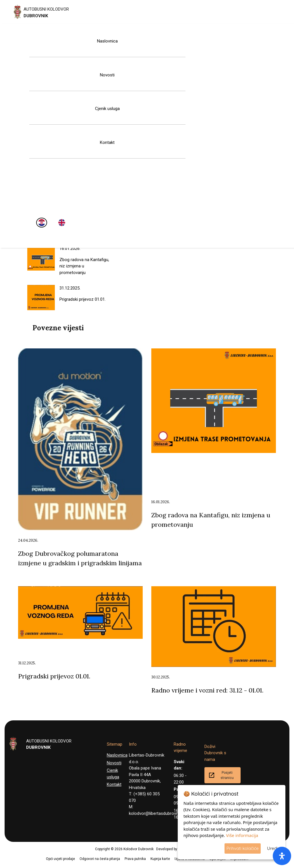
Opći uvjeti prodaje (60, 859)
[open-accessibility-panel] (282, 856)
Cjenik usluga (107, 109)
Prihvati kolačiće (243, 848)
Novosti (107, 75)
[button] (2, 865)
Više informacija (242, 835)
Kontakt (107, 142)
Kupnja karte (160, 859)
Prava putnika (135, 859)
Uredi (272, 848)
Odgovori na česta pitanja (100, 859)
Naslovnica (107, 41)
